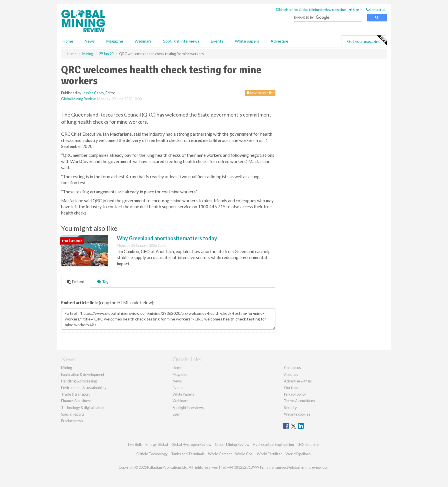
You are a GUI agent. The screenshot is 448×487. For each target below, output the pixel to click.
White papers (247, 41)
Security (290, 408)
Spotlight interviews (181, 41)
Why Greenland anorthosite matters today (167, 238)
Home (68, 41)
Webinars (143, 41)
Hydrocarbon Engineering (273, 444)
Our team (292, 388)
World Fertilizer (269, 454)
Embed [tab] (76, 281)
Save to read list (260, 93)
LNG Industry (308, 444)
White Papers (183, 394)
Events (217, 41)
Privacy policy (295, 394)
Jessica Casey (93, 93)
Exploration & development (83, 374)
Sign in (356, 10)
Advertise (279, 41)
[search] (328, 18)
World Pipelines (298, 454)
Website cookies (297, 414)
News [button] (90, 41)
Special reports (73, 414)
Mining (67, 368)
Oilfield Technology (152, 454)
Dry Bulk (135, 444)
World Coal (244, 454)
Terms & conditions (299, 401)
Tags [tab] (104, 281)
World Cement (220, 454)
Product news (72, 421)
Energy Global (157, 444)
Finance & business (76, 401)
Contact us (376, 10)
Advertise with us (298, 381)
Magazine (115, 41)
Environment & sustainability (84, 388)
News (177, 381)
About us (291, 374)
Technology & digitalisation (83, 408)
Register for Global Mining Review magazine (311, 10)
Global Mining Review (78, 99)
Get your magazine (367, 41)
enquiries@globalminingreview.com (301, 467)
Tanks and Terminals (188, 454)
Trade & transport (75, 394)
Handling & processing (79, 381)
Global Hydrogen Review (191, 444)
